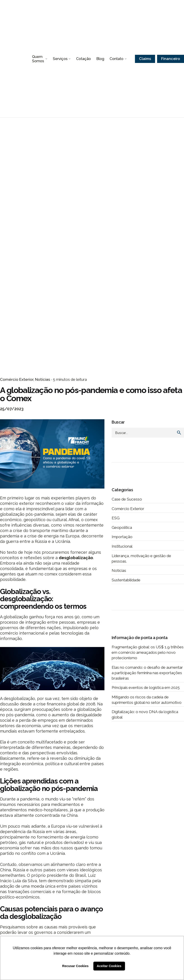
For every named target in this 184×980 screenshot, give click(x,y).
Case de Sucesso (127, 499)
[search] (179, 433)
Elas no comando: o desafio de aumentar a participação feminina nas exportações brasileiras (147, 673)
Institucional (122, 546)
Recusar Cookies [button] (75, 966)
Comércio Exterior (17, 379)
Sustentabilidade (126, 580)
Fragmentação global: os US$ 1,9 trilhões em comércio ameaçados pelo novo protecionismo (148, 652)
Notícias (43, 379)
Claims (145, 59)
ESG (116, 518)
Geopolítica (122, 527)
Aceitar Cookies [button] (109, 966)
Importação (122, 537)
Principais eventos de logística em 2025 (146, 688)
